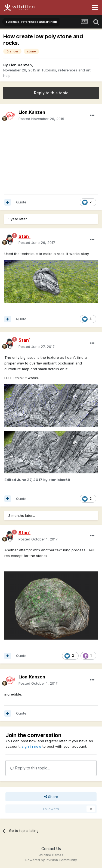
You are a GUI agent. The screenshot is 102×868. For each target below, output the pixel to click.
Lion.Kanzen (20, 65)
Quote (21, 202)
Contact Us (51, 849)
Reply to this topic (51, 93)
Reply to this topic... (30, 768)
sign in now (32, 746)
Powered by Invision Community (51, 860)
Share (51, 797)
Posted (41, 119)
